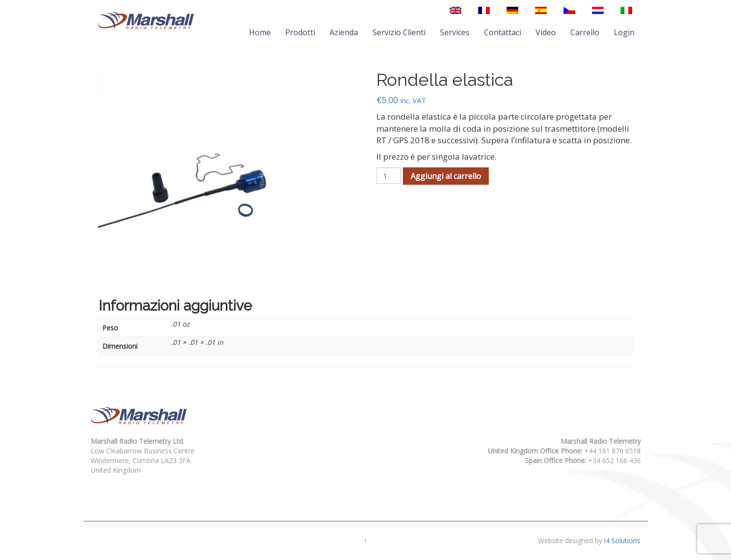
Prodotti (300, 32)
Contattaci (503, 32)
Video (546, 32)
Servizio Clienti (399, 32)
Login (624, 32)
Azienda (344, 32)
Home (260, 32)
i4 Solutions (622, 540)
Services (455, 32)
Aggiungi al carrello (446, 176)
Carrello (585, 32)
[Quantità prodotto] (389, 176)
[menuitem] (455, 10)
